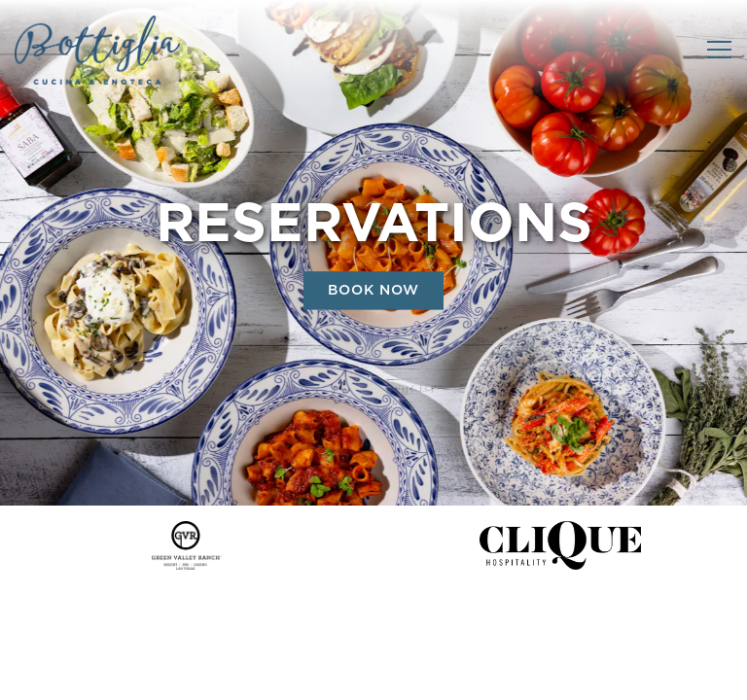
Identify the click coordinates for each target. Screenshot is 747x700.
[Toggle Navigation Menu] (719, 50)
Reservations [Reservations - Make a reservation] (373, 676)
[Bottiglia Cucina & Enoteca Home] (97, 50)
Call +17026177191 (374, 626)
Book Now (373, 291)
